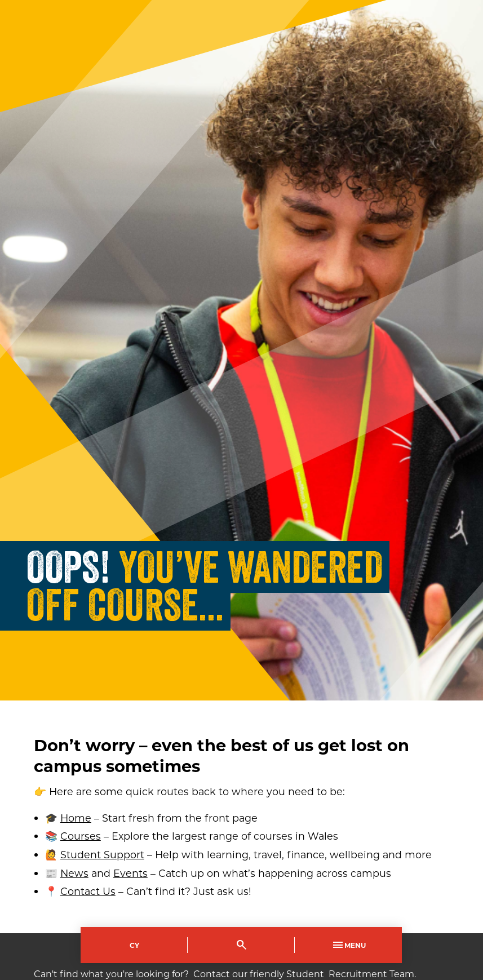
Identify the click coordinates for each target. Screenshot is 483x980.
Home (76, 818)
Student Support (102, 855)
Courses (81, 836)
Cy (134, 945)
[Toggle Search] (241, 945)
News (74, 873)
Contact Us (88, 891)
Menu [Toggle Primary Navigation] (348, 945)
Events (130, 873)
